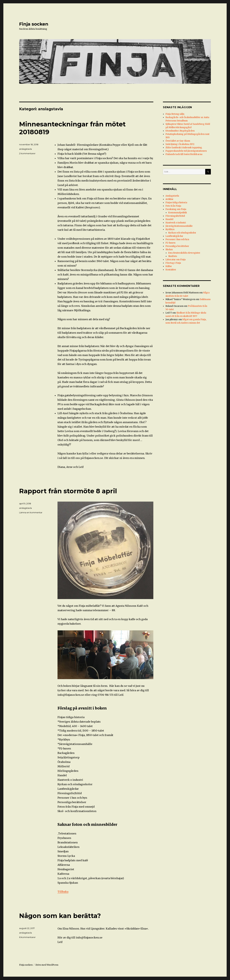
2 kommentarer (27, 153)
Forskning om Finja (176, 209)
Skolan (169, 250)
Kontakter (171, 270)
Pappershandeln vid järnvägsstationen (186, 151)
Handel (169, 219)
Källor (169, 266)
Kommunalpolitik (178, 213)
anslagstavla (25, 149)
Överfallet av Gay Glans (178, 141)
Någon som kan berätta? (60, 916)
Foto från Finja (173, 206)
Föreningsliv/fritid (175, 216)
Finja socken (34, 24)
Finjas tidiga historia (176, 203)
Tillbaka (63, 892)
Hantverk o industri (176, 223)
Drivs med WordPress (47, 965)
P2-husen (170, 243)
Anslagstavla (172, 196)
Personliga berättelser (177, 246)
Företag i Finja (173, 263)
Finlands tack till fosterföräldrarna (184, 154)
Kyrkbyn (170, 229)
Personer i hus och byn (177, 239)
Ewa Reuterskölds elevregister (184, 253)
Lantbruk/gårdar (174, 236)
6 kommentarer (27, 937)
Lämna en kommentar (31, 512)
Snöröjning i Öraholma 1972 (180, 144)
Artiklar (169, 199)
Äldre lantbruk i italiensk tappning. (184, 148)
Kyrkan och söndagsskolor (182, 233)
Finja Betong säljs (175, 114)
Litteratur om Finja (176, 260)
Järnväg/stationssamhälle (179, 226)
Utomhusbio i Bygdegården (180, 131)
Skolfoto (173, 256)
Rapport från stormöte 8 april (68, 491)
